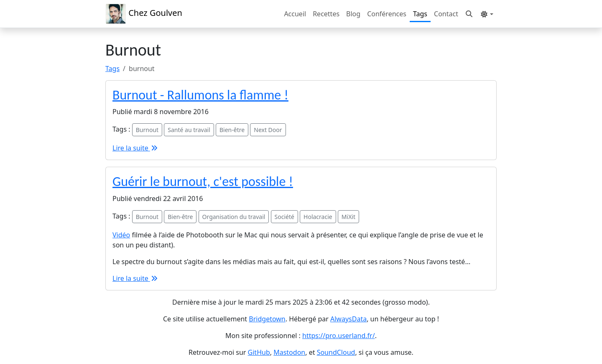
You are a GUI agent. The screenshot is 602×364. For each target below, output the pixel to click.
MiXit (348, 217)
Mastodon (289, 352)
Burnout (147, 130)
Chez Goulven (144, 14)
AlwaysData (348, 319)
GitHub (259, 352)
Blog (353, 14)
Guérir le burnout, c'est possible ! (203, 182)
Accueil (295, 14)
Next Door (268, 130)
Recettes (326, 14)
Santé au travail (189, 130)
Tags (420, 14)
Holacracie (318, 217)
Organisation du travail (234, 217)
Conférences (387, 14)
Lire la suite (135, 148)
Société (284, 217)
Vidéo (121, 235)
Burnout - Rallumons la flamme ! (200, 95)
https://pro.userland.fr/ (339, 336)
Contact (446, 14)
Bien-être (232, 130)
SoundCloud (336, 352)
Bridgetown (267, 319)
